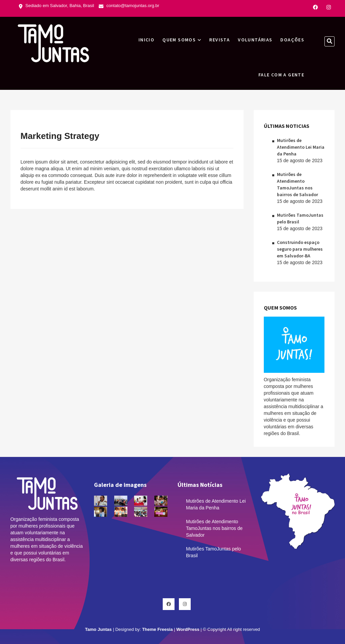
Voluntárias (255, 40)
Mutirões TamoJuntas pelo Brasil (213, 552)
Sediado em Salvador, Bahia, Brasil (56, 6)
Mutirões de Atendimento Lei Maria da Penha (301, 147)
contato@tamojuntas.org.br (129, 6)
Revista (219, 40)
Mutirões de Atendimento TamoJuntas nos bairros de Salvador (214, 528)
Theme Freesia (158, 629)
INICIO (146, 40)
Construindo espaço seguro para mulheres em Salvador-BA (300, 249)
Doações (292, 40)
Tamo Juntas (98, 629)
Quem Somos (179, 40)
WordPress (188, 629)
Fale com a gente (281, 75)
